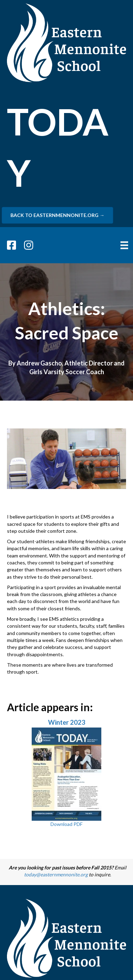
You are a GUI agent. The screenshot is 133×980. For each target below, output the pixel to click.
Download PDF (66, 824)
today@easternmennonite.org (56, 874)
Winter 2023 (67, 722)
